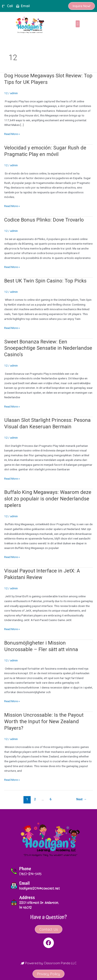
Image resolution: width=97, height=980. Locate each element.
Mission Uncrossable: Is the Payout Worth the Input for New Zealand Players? (44, 721)
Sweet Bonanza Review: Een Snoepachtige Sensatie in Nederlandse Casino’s (48, 348)
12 (6, 93)
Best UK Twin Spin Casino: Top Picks (45, 281)
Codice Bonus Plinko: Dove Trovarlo (44, 220)
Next (81, 799)
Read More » (12, 134)
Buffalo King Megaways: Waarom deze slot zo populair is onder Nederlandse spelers (48, 499)
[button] (78, 24)
